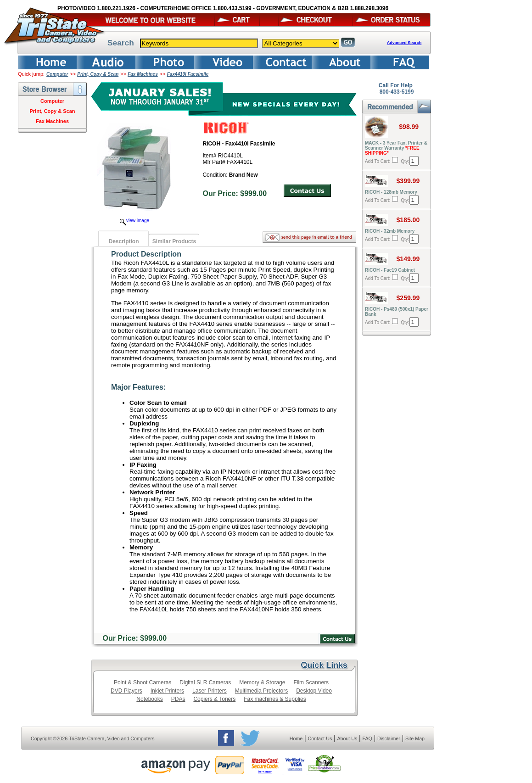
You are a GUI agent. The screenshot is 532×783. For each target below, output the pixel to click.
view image (134, 221)
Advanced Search (404, 43)
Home (296, 738)
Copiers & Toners (214, 699)
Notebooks (149, 699)
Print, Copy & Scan (98, 74)
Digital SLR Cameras (205, 682)
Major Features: (138, 387)
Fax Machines (143, 74)
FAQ (367, 738)
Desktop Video (314, 691)
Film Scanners (311, 682)
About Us (347, 738)
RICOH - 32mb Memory (390, 231)
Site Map (415, 738)
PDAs (178, 699)
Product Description (146, 254)
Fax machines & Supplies (275, 699)
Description (123, 241)
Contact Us (320, 738)
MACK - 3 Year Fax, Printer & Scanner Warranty (396, 148)
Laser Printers (210, 691)
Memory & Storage (262, 682)
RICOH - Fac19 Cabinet (390, 270)
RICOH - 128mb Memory (391, 192)
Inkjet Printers (167, 691)
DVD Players (126, 691)
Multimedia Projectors (261, 691)
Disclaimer (389, 738)
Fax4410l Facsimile (188, 74)
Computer (57, 74)
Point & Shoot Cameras (143, 682)
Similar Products (174, 241)
